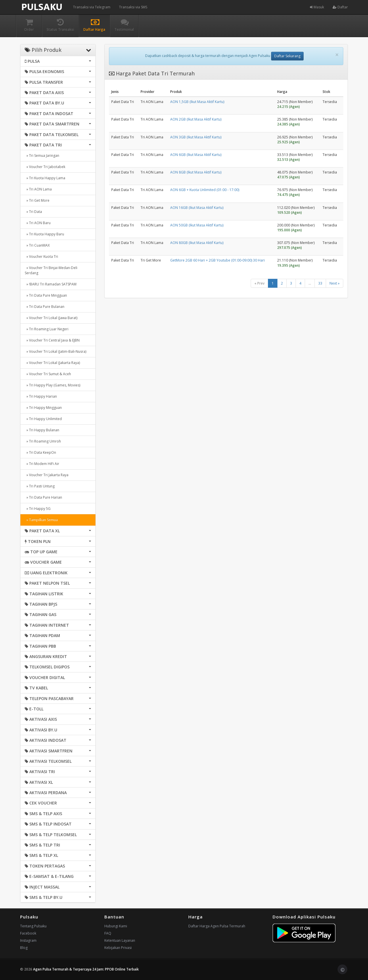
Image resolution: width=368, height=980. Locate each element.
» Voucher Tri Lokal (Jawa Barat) (51, 318)
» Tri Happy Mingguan (43, 408)
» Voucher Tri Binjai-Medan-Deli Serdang (51, 270)
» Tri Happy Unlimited (43, 419)
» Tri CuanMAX (37, 245)
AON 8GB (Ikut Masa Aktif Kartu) (196, 172)
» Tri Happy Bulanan (42, 430)
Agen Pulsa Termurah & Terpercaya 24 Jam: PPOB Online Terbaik (86, 969)
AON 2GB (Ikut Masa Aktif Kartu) (196, 119)
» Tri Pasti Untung (40, 486)
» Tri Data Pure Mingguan (46, 295)
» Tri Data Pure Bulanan (45, 307)
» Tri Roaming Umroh (43, 441)
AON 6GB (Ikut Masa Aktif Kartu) (196, 155)
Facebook (28, 933)
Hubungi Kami (116, 926)
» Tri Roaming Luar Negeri (47, 329)
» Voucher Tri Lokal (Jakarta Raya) (52, 363)
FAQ (108, 933)
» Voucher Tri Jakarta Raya (47, 475)
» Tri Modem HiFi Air (42, 464)
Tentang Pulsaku (33, 926)
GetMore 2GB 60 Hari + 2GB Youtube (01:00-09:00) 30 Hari (217, 260)
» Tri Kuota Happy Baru (44, 234)
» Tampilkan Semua (41, 520)
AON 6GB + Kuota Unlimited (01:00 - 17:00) (205, 190)
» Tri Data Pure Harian (43, 497)
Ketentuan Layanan (120, 940)
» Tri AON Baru (38, 223)
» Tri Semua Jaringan (42, 156)
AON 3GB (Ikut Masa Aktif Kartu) (196, 137)
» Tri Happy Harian (41, 396)
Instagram (28, 940)
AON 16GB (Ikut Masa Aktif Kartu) (197, 208)
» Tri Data (33, 212)
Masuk (317, 7)
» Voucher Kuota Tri (41, 257)
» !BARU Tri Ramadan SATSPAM (51, 284)
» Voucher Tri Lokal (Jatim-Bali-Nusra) (55, 351)
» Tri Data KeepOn (40, 452)
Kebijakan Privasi (118, 948)
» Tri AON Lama (38, 189)
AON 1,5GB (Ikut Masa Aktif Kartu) (197, 102)
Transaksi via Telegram (92, 7)
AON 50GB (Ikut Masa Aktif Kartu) (197, 225)
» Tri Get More (37, 200)
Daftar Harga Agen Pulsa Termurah (217, 926)
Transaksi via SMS (133, 7)
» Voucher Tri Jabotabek (45, 167)
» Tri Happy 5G (38, 509)
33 (320, 283)
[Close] (337, 55)
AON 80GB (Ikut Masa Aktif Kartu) (197, 243)
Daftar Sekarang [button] (287, 56)
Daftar (340, 7)
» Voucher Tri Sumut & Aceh (48, 374)
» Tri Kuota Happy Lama (45, 178)
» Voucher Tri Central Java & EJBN (52, 340)
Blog (24, 948)
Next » (335, 283)
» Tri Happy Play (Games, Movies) (52, 385)
